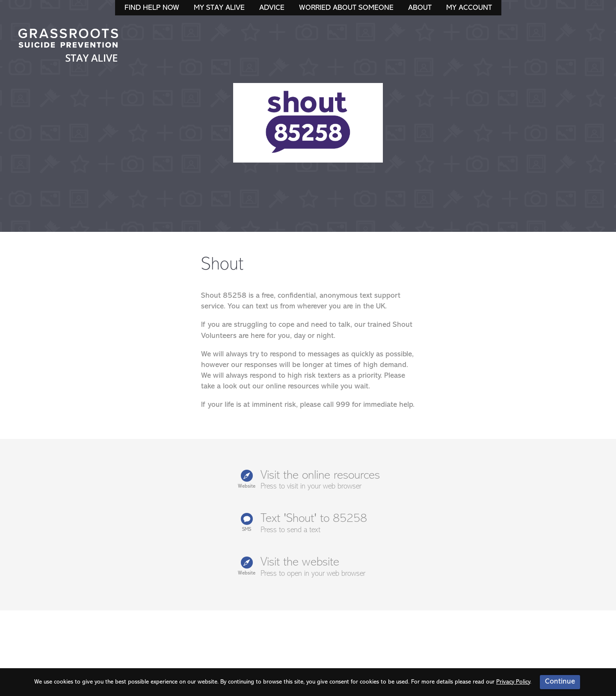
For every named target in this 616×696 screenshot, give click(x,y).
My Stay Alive (219, 8)
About (420, 8)
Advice (272, 8)
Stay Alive (68, 46)
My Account (469, 8)
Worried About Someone (346, 8)
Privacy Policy (513, 682)
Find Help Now (152, 8)
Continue (560, 682)
